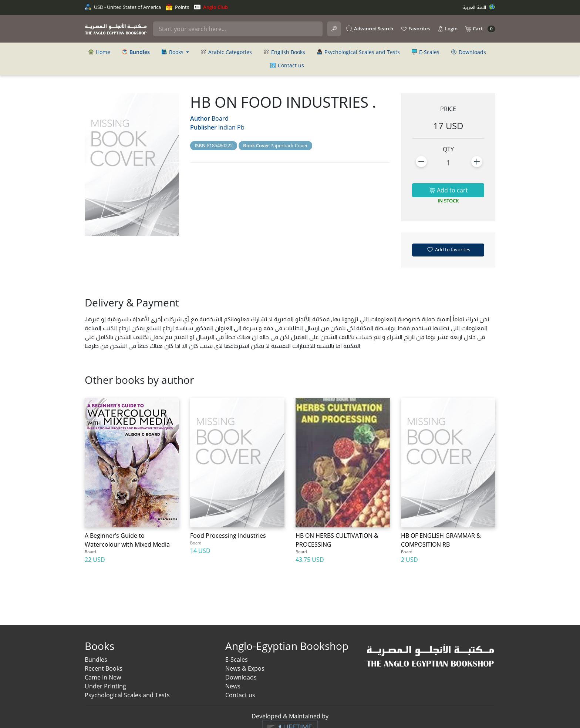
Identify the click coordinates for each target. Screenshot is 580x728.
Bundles (96, 660)
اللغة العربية (479, 7)
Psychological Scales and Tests (358, 52)
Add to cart (448, 190)
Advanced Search (370, 29)
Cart (480, 29)
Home (99, 52)
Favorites (415, 29)
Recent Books (104, 668)
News (233, 686)
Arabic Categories (226, 52)
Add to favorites (448, 249)
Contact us (287, 65)
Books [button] (173, 52)
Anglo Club (211, 7)
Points (177, 7)
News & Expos (245, 668)
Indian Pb (231, 127)
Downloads (469, 52)
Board (220, 118)
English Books (284, 52)
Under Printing (105, 686)
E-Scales (426, 52)
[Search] (238, 29)
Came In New (103, 677)
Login (447, 29)
